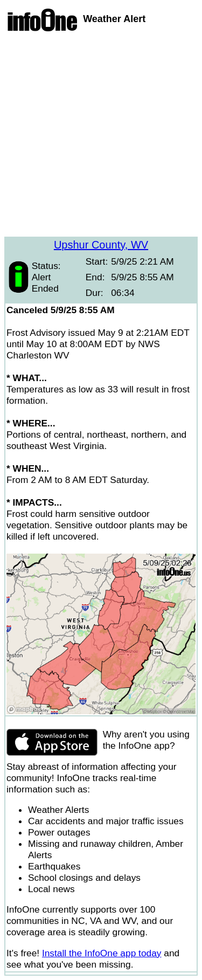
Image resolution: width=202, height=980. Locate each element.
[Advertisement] (101, 136)
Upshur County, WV (101, 245)
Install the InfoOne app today (102, 953)
